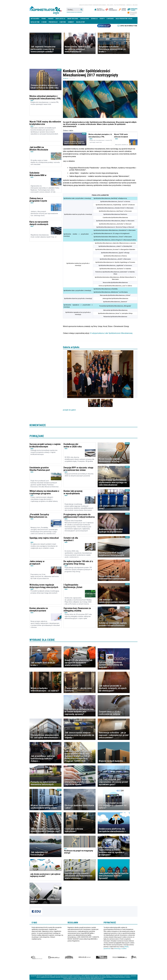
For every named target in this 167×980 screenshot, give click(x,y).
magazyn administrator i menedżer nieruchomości (93, 5)
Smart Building (73, 19)
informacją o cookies (120, 949)
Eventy (102, 19)
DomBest (71, 22)
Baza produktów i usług (124, 19)
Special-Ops (69, 958)
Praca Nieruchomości (104, 26)
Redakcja (129, 5)
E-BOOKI (44, 22)
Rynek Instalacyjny (102, 958)
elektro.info (54, 958)
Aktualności (35, 19)
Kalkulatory (80, 22)
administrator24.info (45, 10)
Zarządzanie (85, 19)
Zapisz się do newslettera (129, 26)
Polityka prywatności (120, 5)
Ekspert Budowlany (37, 958)
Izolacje (84, 958)
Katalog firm (35, 22)
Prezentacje (53, 22)
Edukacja (94, 19)
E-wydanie (110, 19)
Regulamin (110, 5)
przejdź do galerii (69, 410)
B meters (63, 22)
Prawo (44, 19)
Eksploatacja (60, 19)
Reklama (135, 5)
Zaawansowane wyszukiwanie (74, 12)
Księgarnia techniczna (120, 958)
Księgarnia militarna (134, 958)
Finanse (51, 19)
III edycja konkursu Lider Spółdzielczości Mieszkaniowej (111, 333)
